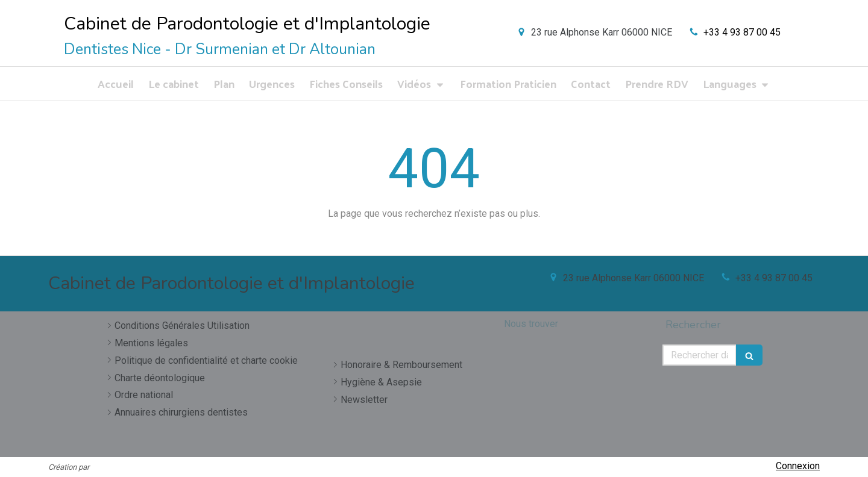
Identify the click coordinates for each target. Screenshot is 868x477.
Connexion (798, 466)
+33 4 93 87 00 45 (742, 32)
